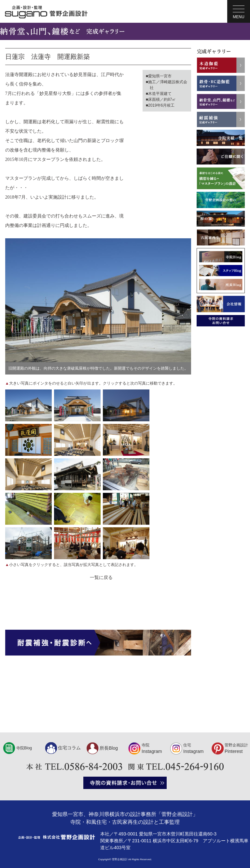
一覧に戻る (101, 577)
